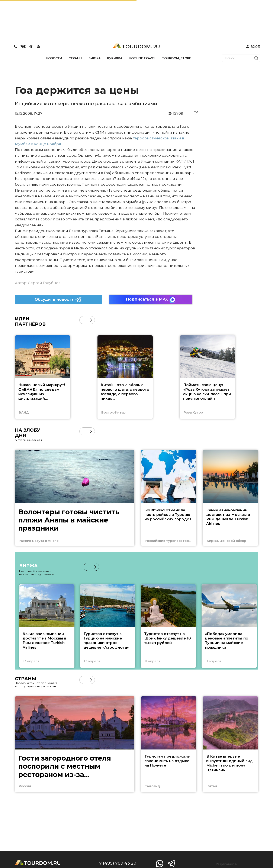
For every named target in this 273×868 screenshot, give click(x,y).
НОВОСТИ (54, 58)
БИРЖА (95, 58)
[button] (91, 320)
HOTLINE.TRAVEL (142, 58)
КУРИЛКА (115, 58)
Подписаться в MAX (151, 300)
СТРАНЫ (75, 58)
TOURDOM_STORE (177, 58)
